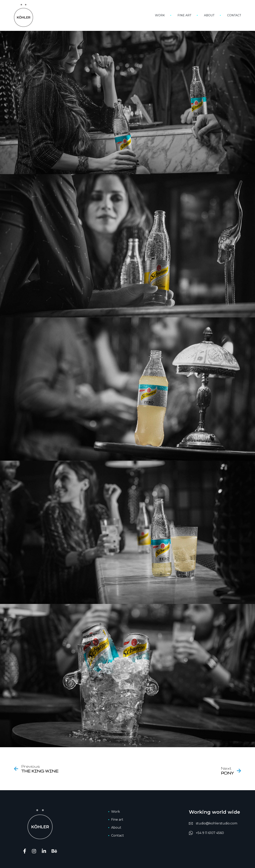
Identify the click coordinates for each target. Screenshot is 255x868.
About (209, 15)
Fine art (184, 15)
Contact (234, 15)
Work (160, 15)
